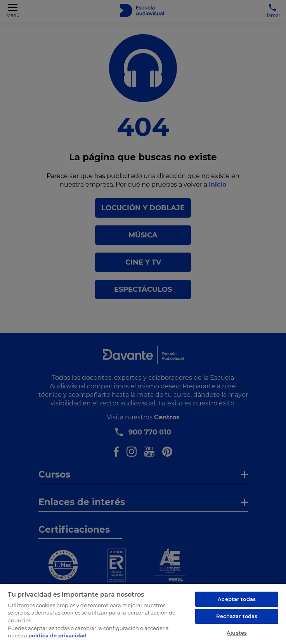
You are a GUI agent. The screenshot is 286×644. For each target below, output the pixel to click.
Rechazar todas (237, 616)
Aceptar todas (237, 599)
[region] (143, 614)
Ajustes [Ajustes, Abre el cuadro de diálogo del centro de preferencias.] (237, 633)
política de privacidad (57, 635)
